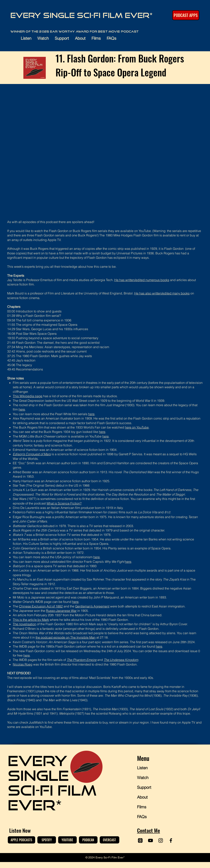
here (22, 409)
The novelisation (24, 624)
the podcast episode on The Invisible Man (66, 637)
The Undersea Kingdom (121, 660)
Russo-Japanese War (61, 611)
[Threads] (140, 840)
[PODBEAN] (88, 840)
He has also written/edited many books (162, 293)
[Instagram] (161, 840)
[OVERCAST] (109, 840)
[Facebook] (171, 840)
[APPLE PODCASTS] (21, 840)
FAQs (142, 817)
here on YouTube (137, 427)
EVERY (38, 760)
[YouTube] (150, 840)
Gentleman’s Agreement (92, 606)
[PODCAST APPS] (186, 15)
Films (142, 807)
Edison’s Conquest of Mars (32, 454)
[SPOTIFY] (47, 840)
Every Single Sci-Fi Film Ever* (82, 15)
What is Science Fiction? (64, 503)
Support (144, 787)
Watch (143, 778)
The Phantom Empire (82, 660)
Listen (142, 768)
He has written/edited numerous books (142, 280)
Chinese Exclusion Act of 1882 (41, 606)
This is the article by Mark (31, 620)
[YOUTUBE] (67, 840)
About (142, 797)
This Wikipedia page (28, 396)
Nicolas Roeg (23, 664)
